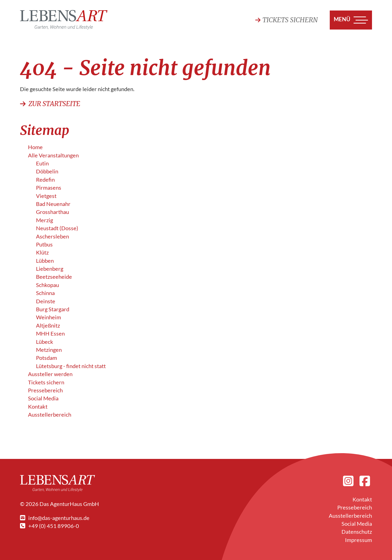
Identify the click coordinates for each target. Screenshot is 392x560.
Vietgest (46, 196)
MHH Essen (50, 334)
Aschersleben (52, 236)
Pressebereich (45, 390)
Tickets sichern (286, 20)
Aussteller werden (50, 374)
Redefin (45, 180)
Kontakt (38, 407)
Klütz (42, 252)
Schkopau (47, 285)
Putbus (44, 244)
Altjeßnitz (48, 326)
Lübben (45, 261)
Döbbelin (47, 171)
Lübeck (45, 342)
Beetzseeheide (54, 277)
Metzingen (49, 350)
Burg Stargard (53, 309)
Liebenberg (50, 269)
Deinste (46, 301)
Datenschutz (357, 532)
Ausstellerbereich (50, 415)
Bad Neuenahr (53, 204)
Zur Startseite (50, 104)
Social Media (43, 398)
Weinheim (48, 317)
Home (35, 147)
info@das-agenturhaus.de (55, 518)
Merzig (44, 220)
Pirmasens (49, 188)
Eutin (42, 163)
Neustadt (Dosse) (57, 228)
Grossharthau (52, 212)
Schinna (45, 293)
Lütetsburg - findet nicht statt (71, 366)
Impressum (358, 540)
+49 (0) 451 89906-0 (49, 526)
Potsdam (46, 358)
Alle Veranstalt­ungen (53, 155)
